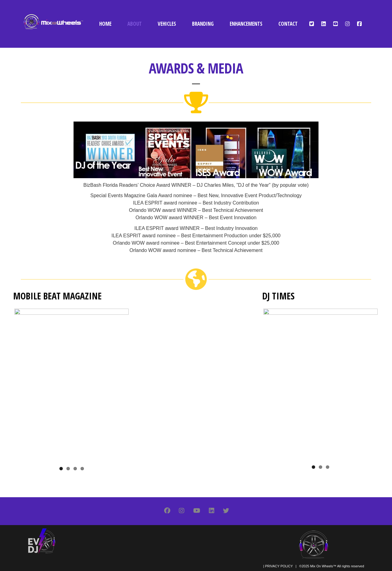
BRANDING (203, 24)
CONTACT (288, 24)
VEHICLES (167, 24)
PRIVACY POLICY (279, 566)
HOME (105, 24)
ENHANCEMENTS (246, 24)
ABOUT (135, 24)
